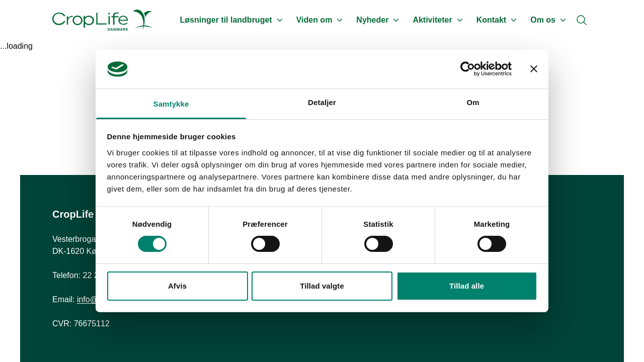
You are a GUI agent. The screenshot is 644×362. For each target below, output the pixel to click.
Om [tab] (473, 102)
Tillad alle (467, 286)
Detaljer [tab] (322, 102)
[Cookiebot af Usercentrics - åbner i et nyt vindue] (468, 69)
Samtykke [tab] (171, 104)
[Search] (582, 20)
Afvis (177, 286)
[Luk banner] (534, 69)
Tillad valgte (322, 286)
